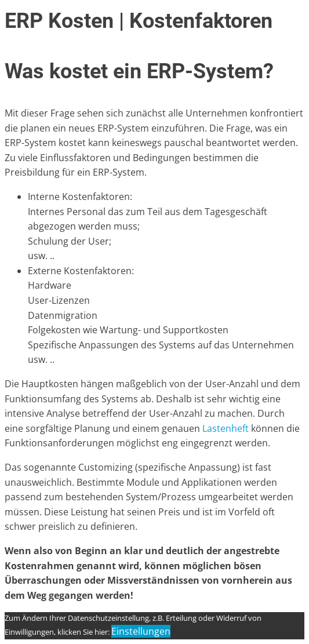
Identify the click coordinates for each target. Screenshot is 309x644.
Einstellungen (141, 631)
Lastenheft (226, 428)
